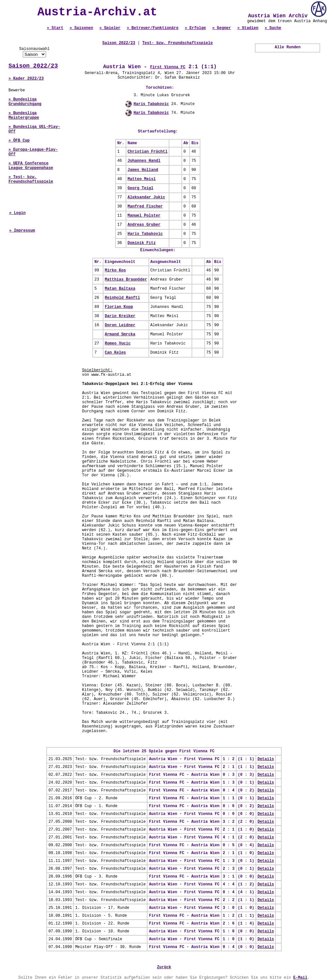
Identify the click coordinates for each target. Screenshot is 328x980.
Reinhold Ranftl (122, 298)
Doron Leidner (120, 325)
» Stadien (248, 28)
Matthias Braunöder (126, 280)
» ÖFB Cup (19, 141)
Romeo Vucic (118, 344)
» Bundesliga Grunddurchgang (25, 102)
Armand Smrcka (120, 334)
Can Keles (115, 353)
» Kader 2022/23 (26, 79)
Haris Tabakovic (151, 104)
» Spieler (110, 28)
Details (266, 759)
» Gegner (222, 28)
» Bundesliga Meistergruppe (24, 115)
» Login (17, 213)
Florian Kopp (119, 307)
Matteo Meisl (142, 179)
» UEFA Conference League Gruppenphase (31, 166)
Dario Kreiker (120, 316)
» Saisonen (81, 28)
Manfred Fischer (145, 207)
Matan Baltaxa (120, 289)
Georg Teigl (141, 188)
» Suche (273, 28)
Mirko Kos (115, 270)
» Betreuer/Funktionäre (152, 28)
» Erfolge (195, 28)
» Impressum (22, 231)
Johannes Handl (144, 161)
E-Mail (300, 978)
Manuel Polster (144, 216)
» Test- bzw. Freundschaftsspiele (31, 179)
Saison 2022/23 (33, 66)
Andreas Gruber (144, 225)
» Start (55, 28)
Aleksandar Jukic (146, 197)
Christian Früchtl (148, 152)
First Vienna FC (168, 67)
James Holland (143, 170)
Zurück (164, 967)
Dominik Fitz (142, 243)
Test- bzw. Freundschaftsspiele (178, 43)
